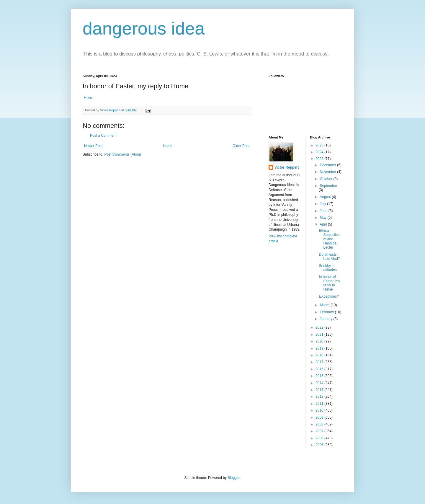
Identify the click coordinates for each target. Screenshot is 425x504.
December (328, 165)
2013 (320, 390)
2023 (320, 159)
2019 (320, 348)
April (324, 224)
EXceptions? (329, 296)
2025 (320, 145)
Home (168, 146)
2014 (320, 383)
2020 (320, 341)
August (326, 197)
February (327, 312)
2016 (320, 369)
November (328, 172)
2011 (320, 404)
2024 (320, 152)
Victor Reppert (287, 167)
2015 (320, 376)
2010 (320, 410)
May (323, 218)
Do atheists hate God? (329, 257)
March (325, 305)
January (326, 319)
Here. (89, 98)
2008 (320, 424)
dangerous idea (144, 28)
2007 (320, 431)
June (324, 211)
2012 (320, 397)
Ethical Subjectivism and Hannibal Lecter (329, 239)
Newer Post (93, 146)
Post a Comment (103, 136)
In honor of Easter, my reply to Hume (329, 283)
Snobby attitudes (328, 268)
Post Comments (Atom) (123, 154)
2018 (320, 355)
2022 (320, 327)
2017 (320, 362)
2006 (320, 438)
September (328, 186)
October (326, 179)
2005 (320, 445)
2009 (320, 417)
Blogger (234, 478)
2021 (320, 335)
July (323, 204)
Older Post (241, 146)
